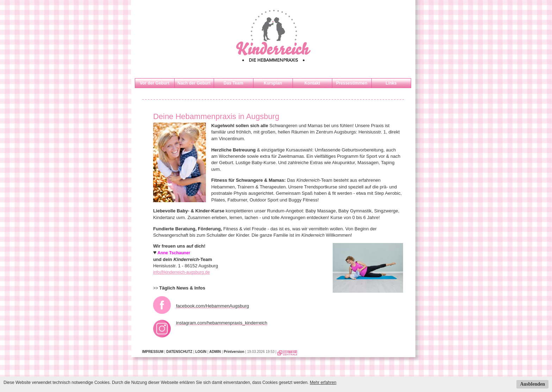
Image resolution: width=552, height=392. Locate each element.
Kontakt (312, 83)
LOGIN (201, 352)
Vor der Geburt (155, 83)
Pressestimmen (352, 83)
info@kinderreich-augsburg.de (181, 272)
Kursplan (273, 83)
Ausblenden (532, 384)
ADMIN (215, 352)
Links (391, 83)
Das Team (233, 83)
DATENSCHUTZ (179, 352)
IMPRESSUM (153, 352)
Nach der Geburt (194, 83)
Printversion (234, 352)
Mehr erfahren (323, 382)
